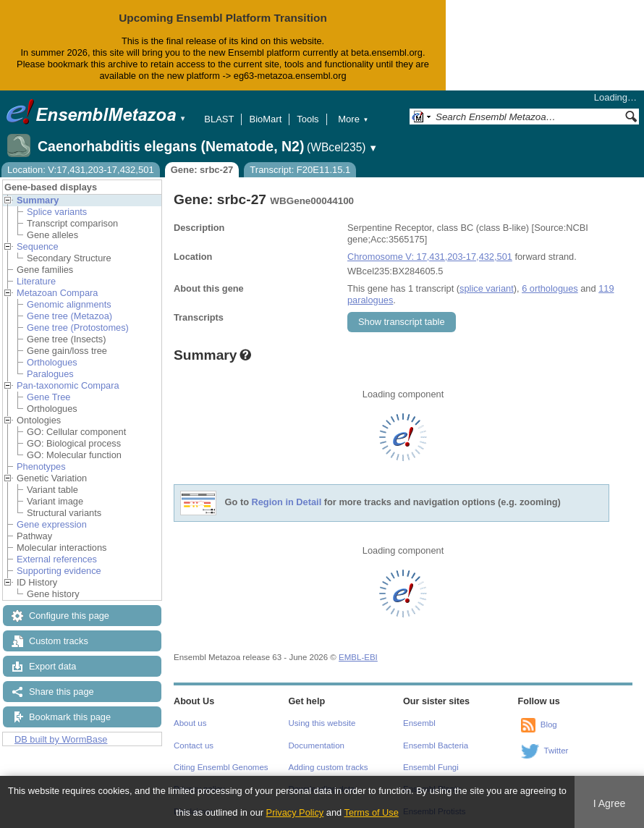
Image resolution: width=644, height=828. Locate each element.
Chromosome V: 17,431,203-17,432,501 (430, 257)
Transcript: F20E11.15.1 (300, 170)
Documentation (317, 745)
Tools (308, 119)
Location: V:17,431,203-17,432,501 (81, 170)
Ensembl (419, 723)
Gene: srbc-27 (202, 170)
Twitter (556, 751)
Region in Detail (287, 502)
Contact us (194, 745)
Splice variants (57, 212)
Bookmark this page (70, 717)
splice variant (487, 288)
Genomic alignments (69, 304)
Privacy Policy (295, 812)
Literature (36, 281)
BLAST (219, 119)
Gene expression (52, 524)
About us (190, 723)
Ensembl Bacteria (436, 745)
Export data (52, 666)
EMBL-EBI (358, 657)
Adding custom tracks (329, 767)
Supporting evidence (59, 571)
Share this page (62, 692)
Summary (38, 200)
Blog (549, 724)
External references (57, 559)
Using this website (322, 723)
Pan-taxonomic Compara (68, 385)
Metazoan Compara (57, 293)
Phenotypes (41, 466)
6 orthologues (550, 288)
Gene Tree (48, 397)
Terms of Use (372, 812)
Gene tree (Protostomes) (78, 328)
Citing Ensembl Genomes (221, 767)
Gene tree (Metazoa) (69, 316)
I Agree (610, 803)
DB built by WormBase (61, 739)
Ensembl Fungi (431, 767)
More (353, 119)
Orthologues (52, 362)
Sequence (38, 246)
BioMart (265, 119)
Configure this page (69, 616)
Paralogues (50, 374)
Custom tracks (59, 641)
